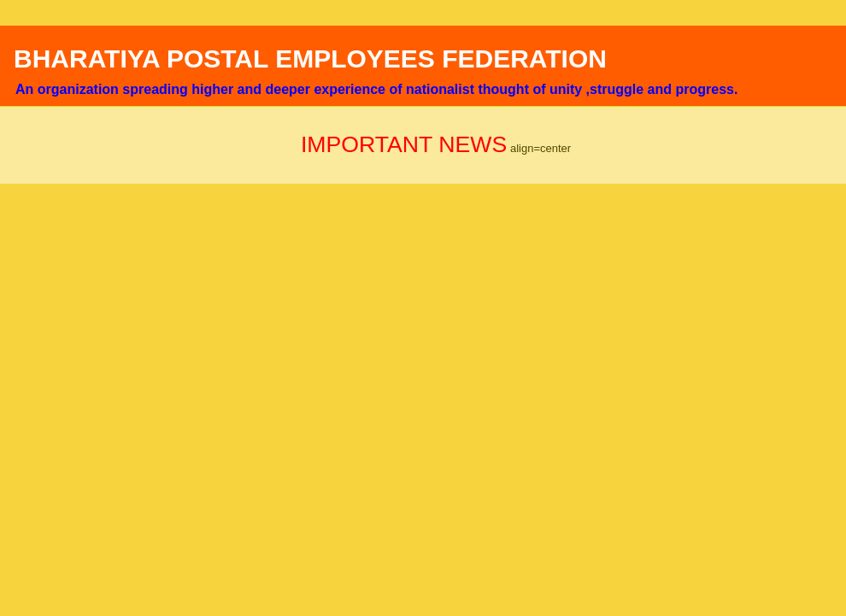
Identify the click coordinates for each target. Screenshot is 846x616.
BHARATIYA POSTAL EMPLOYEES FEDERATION (310, 59)
